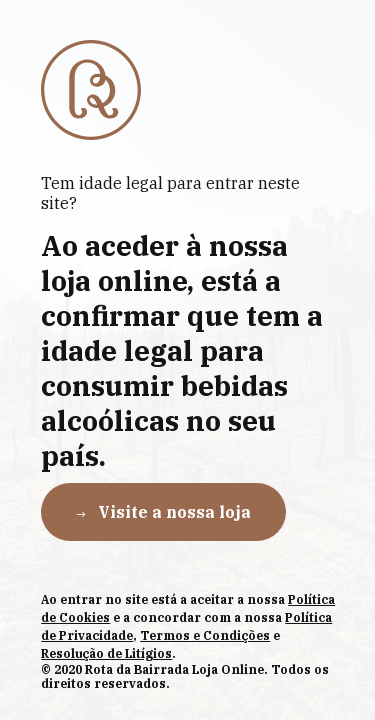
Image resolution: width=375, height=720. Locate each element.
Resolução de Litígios (106, 653)
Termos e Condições (205, 635)
